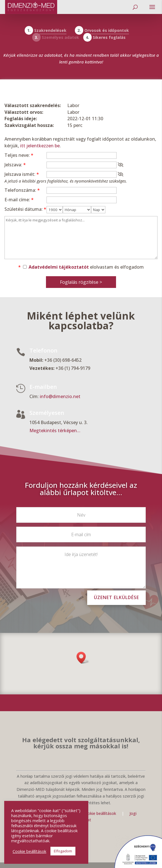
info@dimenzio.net (60, 397)
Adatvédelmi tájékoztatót (59, 267)
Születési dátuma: (25, 209)
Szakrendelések (50, 30)
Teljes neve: (19, 155)
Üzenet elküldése (116, 597)
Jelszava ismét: (22, 174)
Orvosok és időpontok (107, 30)
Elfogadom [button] (63, 851)
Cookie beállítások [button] (29, 851)
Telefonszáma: (22, 190)
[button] (83, 658)
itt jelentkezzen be (40, 146)
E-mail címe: (19, 200)
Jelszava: (15, 165)
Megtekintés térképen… (55, 431)
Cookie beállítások (100, 813)
